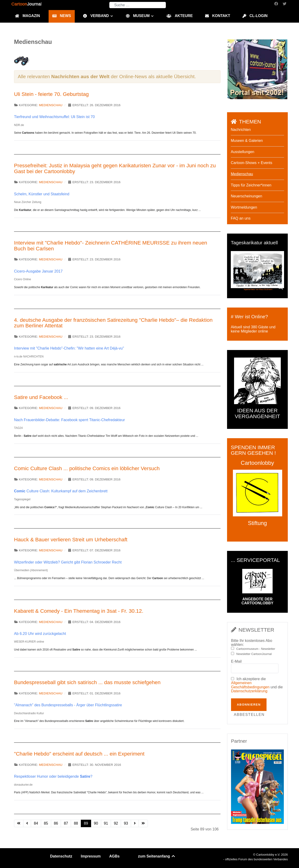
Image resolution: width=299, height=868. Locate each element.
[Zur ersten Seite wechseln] (19, 823)
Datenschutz (61, 856)
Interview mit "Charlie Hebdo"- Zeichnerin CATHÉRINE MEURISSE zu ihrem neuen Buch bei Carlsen (111, 246)
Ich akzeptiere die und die (257, 685)
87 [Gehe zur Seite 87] (66, 823)
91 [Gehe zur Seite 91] (106, 823)
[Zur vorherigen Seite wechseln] (27, 823)
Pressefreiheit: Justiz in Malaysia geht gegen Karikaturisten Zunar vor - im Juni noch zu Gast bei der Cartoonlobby (115, 168)
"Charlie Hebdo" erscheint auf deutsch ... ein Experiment (79, 754)
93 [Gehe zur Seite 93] (126, 823)
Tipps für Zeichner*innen (251, 185)
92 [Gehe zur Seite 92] (116, 823)
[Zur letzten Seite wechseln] (143, 823)
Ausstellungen (243, 152)
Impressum (91, 856)
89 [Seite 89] (86, 823)
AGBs (114, 856)
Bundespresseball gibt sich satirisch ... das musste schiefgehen (87, 682)
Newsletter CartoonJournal (254, 654)
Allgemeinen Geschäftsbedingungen (250, 685)
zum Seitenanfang (157, 856)
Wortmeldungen (244, 207)
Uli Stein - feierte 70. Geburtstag (51, 94)
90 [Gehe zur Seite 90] (96, 823)
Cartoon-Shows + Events (251, 163)
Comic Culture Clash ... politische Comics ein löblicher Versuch (87, 468)
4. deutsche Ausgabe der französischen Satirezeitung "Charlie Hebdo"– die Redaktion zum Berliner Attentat (113, 323)
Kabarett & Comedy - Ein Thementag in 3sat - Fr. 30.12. (79, 611)
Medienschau (51, 105)
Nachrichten (241, 130)
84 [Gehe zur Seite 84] (36, 823)
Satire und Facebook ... (41, 397)
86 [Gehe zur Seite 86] (56, 823)
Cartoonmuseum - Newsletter (256, 649)
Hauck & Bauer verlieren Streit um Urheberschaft (71, 540)
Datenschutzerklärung (249, 691)
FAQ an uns (241, 218)
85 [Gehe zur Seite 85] (46, 823)
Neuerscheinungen (246, 196)
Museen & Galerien (247, 141)
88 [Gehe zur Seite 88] (76, 823)
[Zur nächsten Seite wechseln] (135, 823)
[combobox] (138, 5)
